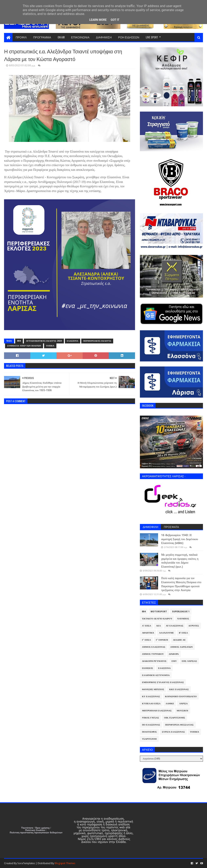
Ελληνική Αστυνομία (156, 675)
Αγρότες (194, 626)
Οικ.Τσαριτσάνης (174, 718)
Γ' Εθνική (162, 640)
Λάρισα (183, 704)
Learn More (98, 20)
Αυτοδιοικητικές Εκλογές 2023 (44, 341)
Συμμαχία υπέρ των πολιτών (24, 346)
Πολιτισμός (149, 732)
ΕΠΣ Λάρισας (189, 661)
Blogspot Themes (65, 863)
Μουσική (182, 711)
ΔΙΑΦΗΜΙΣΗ (104, 37)
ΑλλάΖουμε (166, 633)
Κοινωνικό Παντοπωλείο (181, 696)
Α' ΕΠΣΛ (146, 626)
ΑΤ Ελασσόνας (174, 626)
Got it (115, 20)
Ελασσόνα (73, 341)
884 (19, 341)
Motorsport (159, 612)
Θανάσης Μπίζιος (153, 689)
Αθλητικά (148, 633)
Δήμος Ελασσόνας (154, 647)
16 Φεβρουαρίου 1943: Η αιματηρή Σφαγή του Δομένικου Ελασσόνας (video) (180, 539)
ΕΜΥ (174, 661)
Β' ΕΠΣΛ (183, 633)
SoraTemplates (26, 863)
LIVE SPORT (152, 37)
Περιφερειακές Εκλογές (97, 341)
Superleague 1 (181, 612)
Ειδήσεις (147, 668)
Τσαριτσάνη (149, 739)
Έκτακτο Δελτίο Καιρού (157, 619)
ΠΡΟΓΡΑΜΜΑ (42, 37)
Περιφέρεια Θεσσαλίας (179, 725)
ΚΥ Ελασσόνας (151, 696)
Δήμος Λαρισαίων (182, 647)
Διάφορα (174, 654)
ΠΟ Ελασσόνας (151, 725)
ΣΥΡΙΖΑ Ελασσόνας (173, 732)
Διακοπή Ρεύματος (154, 661)
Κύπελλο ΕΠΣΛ (151, 704)
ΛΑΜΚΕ (170, 704)
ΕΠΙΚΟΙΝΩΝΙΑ (80, 37)
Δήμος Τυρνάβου (153, 654)
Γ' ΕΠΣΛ (146, 640)
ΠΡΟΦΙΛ (21, 37)
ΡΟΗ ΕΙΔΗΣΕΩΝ (129, 37)
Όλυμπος (183, 619)
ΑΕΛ (158, 626)
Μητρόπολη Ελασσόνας (157, 711)
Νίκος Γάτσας (150, 718)
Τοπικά (50, 346)
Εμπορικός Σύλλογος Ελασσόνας (163, 682)
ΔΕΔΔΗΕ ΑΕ (179, 640)
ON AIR (61, 37)
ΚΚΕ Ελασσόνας (179, 689)
